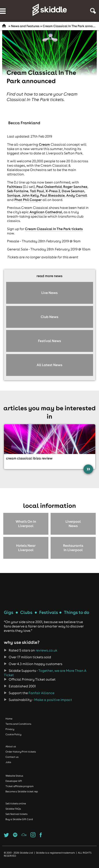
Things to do (76, 612)
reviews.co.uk (47, 650)
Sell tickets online (16, 803)
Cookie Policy (13, 734)
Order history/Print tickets (21, 752)
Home (9, 719)
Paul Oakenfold (49, 187)
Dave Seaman (73, 191)
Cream (44, 145)
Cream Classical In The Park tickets (54, 229)
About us (11, 746)
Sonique (14, 196)
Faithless (15, 187)
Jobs (8, 762)
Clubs (26, 612)
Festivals (49, 612)
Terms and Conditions (18, 724)
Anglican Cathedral (46, 212)
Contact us (12, 757)
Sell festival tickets (16, 814)
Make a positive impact (53, 700)
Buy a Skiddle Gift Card (19, 819)
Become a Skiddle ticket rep (22, 791)
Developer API (14, 781)
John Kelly (30, 196)
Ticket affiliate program (19, 786)
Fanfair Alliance (41, 693)
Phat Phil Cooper (28, 200)
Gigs (9, 612)
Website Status (14, 776)
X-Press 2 (53, 191)
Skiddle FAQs (13, 809)
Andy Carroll (77, 196)
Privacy (10, 729)
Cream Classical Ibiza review (29, 458)
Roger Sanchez (75, 187)
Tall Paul (37, 191)
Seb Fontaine (18, 191)
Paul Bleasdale (52, 196)
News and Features (25, 26)
